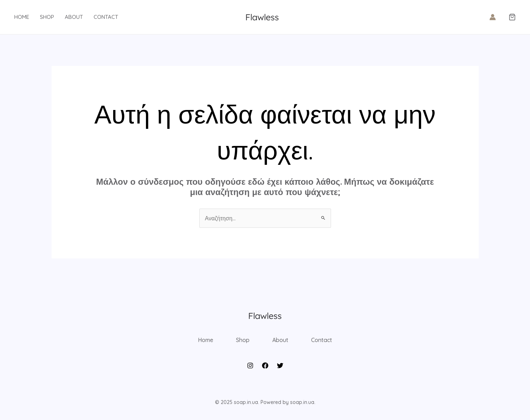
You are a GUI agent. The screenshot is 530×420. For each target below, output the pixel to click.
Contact (106, 17)
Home (22, 17)
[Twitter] (280, 366)
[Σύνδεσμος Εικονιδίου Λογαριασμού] (493, 17)
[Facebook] (265, 366)
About (74, 17)
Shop (47, 17)
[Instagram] (250, 366)
